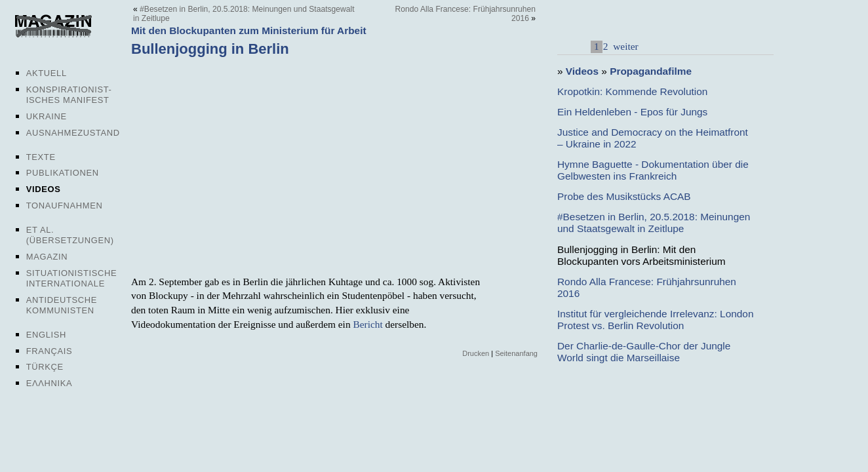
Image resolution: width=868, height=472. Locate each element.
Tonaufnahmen (65, 206)
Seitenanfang (516, 353)
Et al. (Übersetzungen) (70, 235)
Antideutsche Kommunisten (62, 305)
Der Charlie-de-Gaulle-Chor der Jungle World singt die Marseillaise (644, 352)
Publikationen (63, 173)
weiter (624, 46)
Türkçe (45, 367)
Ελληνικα (49, 383)
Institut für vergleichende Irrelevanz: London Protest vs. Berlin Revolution (655, 320)
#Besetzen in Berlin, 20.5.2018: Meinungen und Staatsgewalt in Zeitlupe (654, 223)
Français (49, 351)
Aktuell (47, 73)
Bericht (367, 324)
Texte (41, 157)
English (46, 335)
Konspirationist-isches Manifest (69, 95)
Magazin (47, 257)
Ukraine (47, 116)
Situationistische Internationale (72, 278)
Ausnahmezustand (73, 133)
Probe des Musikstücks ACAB (624, 196)
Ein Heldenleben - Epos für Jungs (632, 112)
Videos (44, 189)
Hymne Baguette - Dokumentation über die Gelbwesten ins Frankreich (653, 170)
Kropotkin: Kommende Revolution (632, 91)
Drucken (476, 353)
